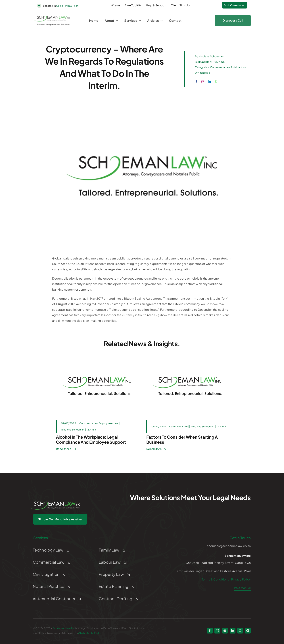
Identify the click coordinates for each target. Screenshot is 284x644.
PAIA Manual (242, 588)
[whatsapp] (216, 82)
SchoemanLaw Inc (64, 628)
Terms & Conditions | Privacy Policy (226, 579)
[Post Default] (97, 358)
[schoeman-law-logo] (52, 18)
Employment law (108, 423)
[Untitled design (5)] (55, 496)
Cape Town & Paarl (67, 6)
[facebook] (196, 82)
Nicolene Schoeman (211, 56)
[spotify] (248, 631)
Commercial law (220, 67)
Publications (238, 67)
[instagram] (203, 82)
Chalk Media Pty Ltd (90, 633)
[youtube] (225, 631)
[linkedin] (209, 82)
